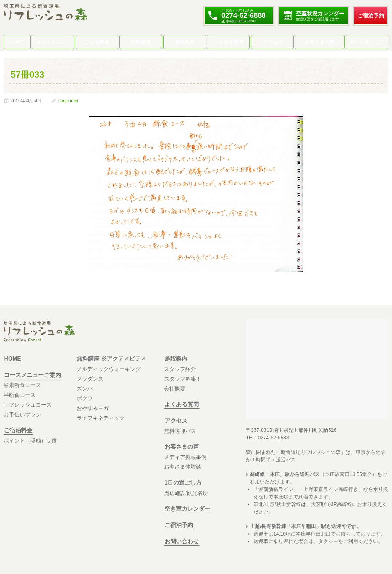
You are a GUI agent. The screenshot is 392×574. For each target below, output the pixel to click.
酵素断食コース (22, 385)
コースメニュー (53, 42)
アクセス (272, 42)
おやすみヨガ (93, 408)
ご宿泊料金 (97, 42)
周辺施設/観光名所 (186, 493)
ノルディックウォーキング (109, 369)
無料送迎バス (180, 431)
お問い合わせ (181, 541)
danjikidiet (68, 101)
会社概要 (175, 389)
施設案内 (185, 42)
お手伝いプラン (22, 415)
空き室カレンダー (187, 509)
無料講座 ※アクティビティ (112, 359)
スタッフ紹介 (180, 369)
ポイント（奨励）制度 (30, 441)
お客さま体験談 (183, 467)
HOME (17, 42)
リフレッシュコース (28, 405)
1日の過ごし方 (367, 42)
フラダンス (90, 379)
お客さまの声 (320, 42)
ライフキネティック (101, 418)
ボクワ (85, 398)
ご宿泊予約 (371, 15)
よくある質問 (228, 42)
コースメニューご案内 (32, 375)
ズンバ (85, 389)
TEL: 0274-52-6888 (267, 438)
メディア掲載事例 (185, 457)
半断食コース (20, 395)
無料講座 (141, 42)
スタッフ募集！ (183, 379)
